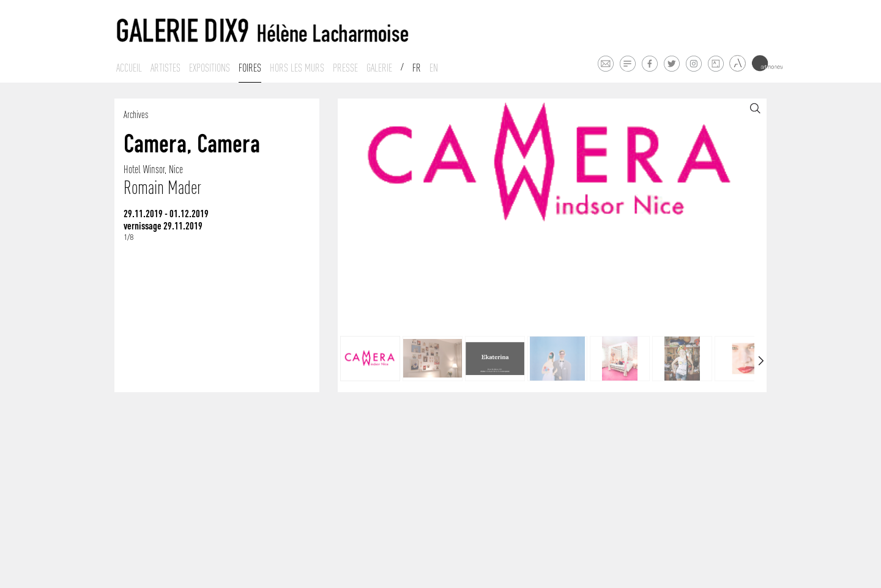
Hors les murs (297, 68)
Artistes (165, 68)
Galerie (379, 68)
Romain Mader (162, 188)
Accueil (129, 68)
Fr (417, 68)
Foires (250, 68)
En (434, 68)
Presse (345, 68)
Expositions (210, 68)
